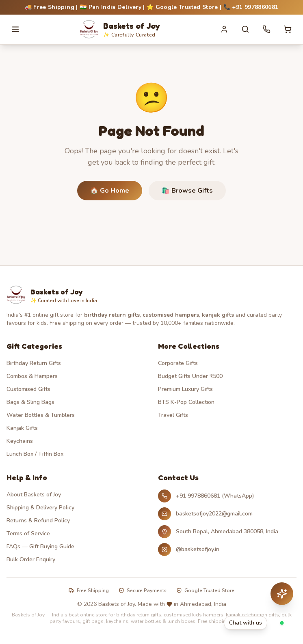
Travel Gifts (173, 415)
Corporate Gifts (178, 363)
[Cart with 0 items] (288, 29)
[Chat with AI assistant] (282, 594)
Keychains (20, 441)
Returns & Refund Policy (38, 521)
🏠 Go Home (110, 191)
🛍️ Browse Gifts (187, 191)
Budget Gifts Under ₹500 (190, 376)
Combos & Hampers (32, 376)
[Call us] (266, 29)
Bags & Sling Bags (30, 402)
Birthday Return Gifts (34, 363)
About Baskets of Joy (34, 495)
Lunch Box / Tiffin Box (35, 454)
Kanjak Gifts (22, 428)
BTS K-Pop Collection (186, 402)
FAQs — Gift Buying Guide (40, 546)
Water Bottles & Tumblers (41, 415)
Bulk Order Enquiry (31, 559)
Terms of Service (28, 533)
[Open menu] (15, 29)
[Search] (245, 29)
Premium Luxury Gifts (185, 389)
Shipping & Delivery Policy (40, 508)
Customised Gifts (28, 389)
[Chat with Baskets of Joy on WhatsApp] (259, 623)
